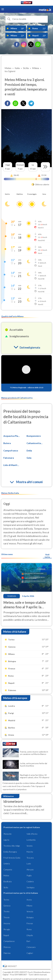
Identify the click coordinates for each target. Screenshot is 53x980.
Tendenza (12, 596)
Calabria (30, 881)
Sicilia (6, 887)
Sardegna (30, 887)
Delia (29, 450)
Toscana (30, 858)
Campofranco (11, 450)
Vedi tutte (47, 556)
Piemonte (8, 834)
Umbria (7, 864)
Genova (7, 906)
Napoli (6, 935)
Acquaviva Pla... (12, 436)
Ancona (7, 923)
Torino (6, 900)
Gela (29, 458)
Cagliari (30, 953)
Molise (6, 875)
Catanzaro (31, 947)
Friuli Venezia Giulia (12, 858)
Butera (7, 443)
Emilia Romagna (10, 852)
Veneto (30, 846)
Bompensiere (34, 436)
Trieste (7, 917)
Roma (29, 929)
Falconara (9, 458)
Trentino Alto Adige (12, 846)
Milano (29, 906)
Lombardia (31, 840)
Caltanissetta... (35, 443)
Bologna (30, 917)
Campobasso (9, 941)
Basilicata (8, 881)
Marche (30, 852)
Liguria (6, 840)
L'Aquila (30, 935)
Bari (28, 941)
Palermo (7, 953)
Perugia (7, 929)
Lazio (29, 864)
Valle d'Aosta (32, 834)
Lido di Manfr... (11, 465)
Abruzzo (30, 869)
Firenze (30, 923)
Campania (8, 869)
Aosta (29, 900)
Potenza (7, 947)
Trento (7, 911)
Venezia (30, 911)
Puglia (29, 875)
